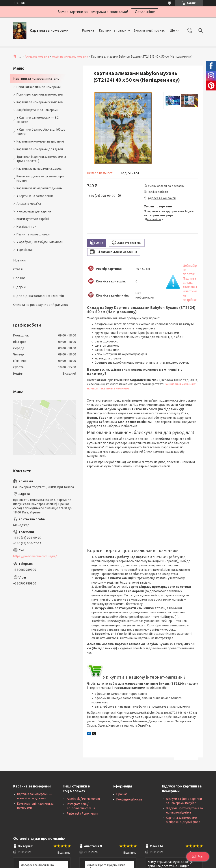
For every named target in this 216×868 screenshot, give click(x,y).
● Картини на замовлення (35, 196)
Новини (19, 260)
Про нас (19, 278)
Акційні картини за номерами (37, 110)
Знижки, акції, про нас (149, 30)
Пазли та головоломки (33, 234)
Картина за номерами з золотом (40, 102)
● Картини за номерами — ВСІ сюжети (38, 120)
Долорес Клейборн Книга (37, 865)
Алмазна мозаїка (37, 56)
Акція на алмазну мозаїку (70, 56)
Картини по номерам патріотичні (40, 141)
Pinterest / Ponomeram (82, 814)
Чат (198, 857)
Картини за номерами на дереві (39, 169)
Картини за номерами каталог (37, 78)
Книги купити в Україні (33, 219)
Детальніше (145, 12)
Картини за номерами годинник (39, 188)
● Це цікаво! (25, 250)
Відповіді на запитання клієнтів (39, 296)
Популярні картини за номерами (40, 94)
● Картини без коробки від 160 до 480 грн (41, 132)
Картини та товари (113, 30)
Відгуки (19, 287)
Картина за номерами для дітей (40, 149)
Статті (18, 269)
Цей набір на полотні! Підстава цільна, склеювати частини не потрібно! (190, 283)
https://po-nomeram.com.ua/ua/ (35, 556)
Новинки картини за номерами (39, 87)
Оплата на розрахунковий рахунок (41, 305)
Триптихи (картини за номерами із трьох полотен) (41, 159)
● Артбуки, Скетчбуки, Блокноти (40, 242)
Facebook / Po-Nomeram (83, 799)
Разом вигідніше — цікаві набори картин (40, 178)
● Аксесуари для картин (34, 211)
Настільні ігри (26, 227)
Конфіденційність (129, 799)
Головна (88, 30)
